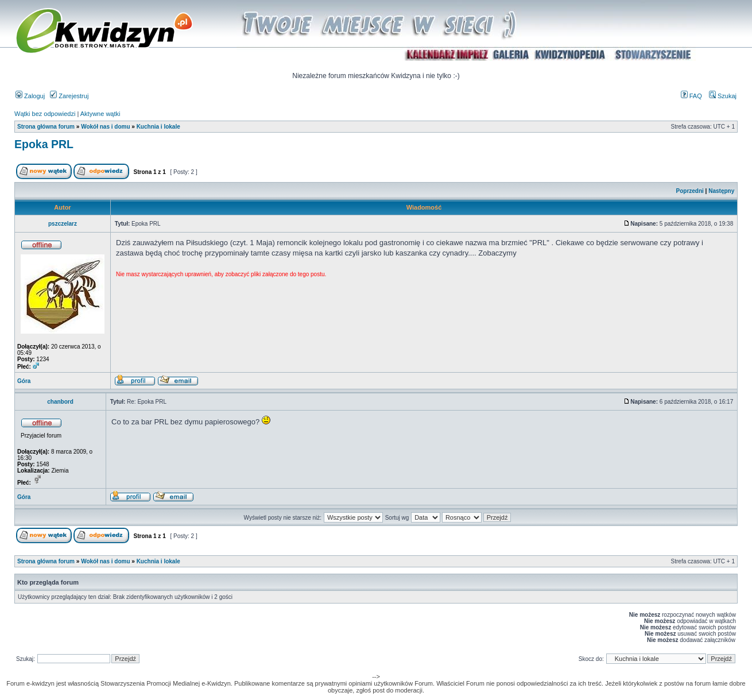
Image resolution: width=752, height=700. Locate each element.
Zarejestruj (69, 96)
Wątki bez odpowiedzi (45, 114)
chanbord (60, 402)
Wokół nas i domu (105, 127)
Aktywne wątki (100, 114)
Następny (721, 191)
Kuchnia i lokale (158, 127)
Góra (24, 381)
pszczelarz (63, 224)
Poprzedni (690, 191)
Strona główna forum (46, 127)
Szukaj (723, 96)
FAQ (691, 96)
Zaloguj (30, 96)
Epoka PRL (44, 144)
